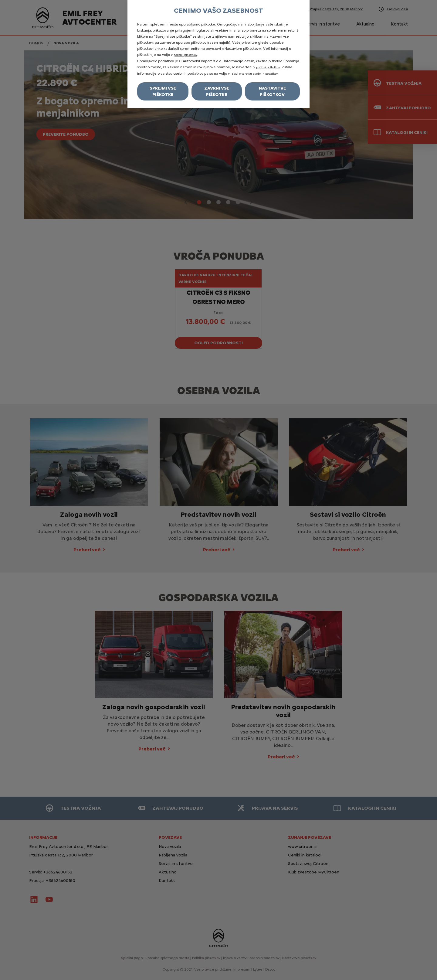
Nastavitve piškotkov (272, 91)
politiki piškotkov (185, 55)
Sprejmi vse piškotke (163, 91)
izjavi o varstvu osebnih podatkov (254, 74)
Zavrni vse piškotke (217, 91)
